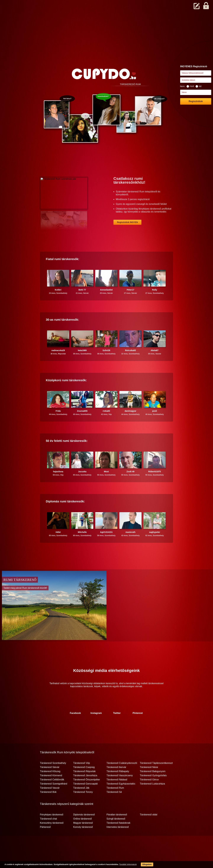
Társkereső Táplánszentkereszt (156, 775)
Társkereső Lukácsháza (152, 795)
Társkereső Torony (83, 804)
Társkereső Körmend (51, 787)
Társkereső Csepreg (84, 779)
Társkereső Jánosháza (85, 787)
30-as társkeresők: (62, 331)
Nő (199, 86)
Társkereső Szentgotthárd (54, 795)
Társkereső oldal (149, 826)
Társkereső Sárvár (50, 779)
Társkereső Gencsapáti (85, 795)
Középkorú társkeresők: (66, 392)
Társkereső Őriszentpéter (87, 791)
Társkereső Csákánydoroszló (122, 775)
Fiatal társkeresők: (63, 271)
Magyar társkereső (83, 834)
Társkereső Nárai (149, 779)
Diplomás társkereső (84, 826)
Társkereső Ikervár (116, 779)
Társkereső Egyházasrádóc (121, 795)
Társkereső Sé (114, 804)
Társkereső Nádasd (117, 791)
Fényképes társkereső (52, 826)
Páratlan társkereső (117, 826)
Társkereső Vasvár (50, 799)
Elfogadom (141, 865)
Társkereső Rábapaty (118, 783)
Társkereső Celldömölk (52, 791)
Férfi (190, 86)
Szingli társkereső (116, 830)
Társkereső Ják (81, 799)
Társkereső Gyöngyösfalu (153, 787)
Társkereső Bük (48, 804)
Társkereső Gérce (149, 791)
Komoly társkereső (83, 839)
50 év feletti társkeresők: (67, 452)
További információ (121, 865)
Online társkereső (82, 830)
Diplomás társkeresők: (65, 513)
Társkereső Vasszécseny (120, 787)
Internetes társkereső (118, 839)
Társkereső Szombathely (53, 775)
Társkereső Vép (82, 775)
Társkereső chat (48, 830)
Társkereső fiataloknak (118, 834)
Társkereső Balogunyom (153, 783)
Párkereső (45, 839)
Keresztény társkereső (52, 834)
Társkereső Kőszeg (50, 783)
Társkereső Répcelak (84, 783)
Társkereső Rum (115, 799)
